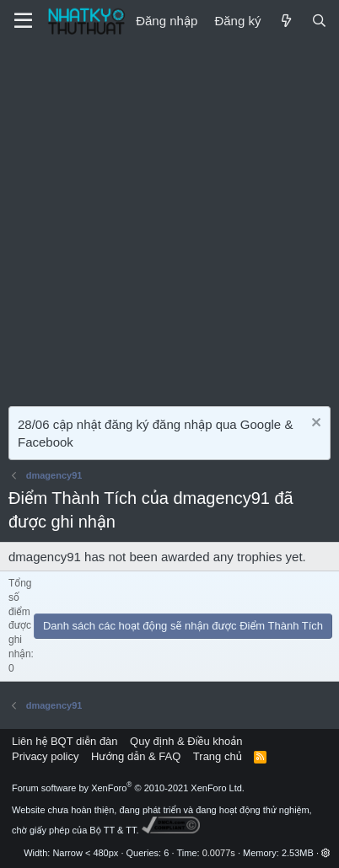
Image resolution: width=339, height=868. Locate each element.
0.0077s (219, 853)
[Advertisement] (169, 220)
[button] (326, 853)
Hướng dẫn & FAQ (136, 756)
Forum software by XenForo (128, 788)
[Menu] (23, 21)
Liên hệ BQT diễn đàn (65, 741)
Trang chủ (218, 756)
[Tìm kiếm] (319, 21)
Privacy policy (45, 756)
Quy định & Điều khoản (186, 741)
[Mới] (285, 21)
